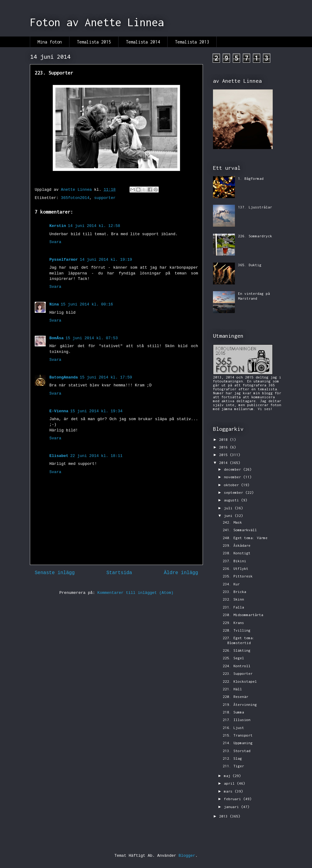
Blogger (187, 856)
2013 (224, 816)
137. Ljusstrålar (255, 207)
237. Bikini (234, 561)
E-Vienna (59, 411)
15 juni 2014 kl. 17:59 (106, 377)
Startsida (119, 573)
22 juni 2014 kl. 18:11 (96, 456)
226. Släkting (237, 650)
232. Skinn (233, 599)
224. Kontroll (237, 666)
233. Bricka (234, 592)
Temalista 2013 (192, 42)
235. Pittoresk (238, 576)
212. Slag (232, 758)
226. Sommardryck (255, 236)
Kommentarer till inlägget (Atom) (136, 593)
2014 (224, 463)
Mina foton (50, 42)
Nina (54, 304)
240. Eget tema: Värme (245, 538)
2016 (224, 447)
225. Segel (233, 658)
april (230, 783)
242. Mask (232, 522)
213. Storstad (237, 751)
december (234, 469)
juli (229, 508)
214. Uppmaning (238, 743)
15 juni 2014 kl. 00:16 (87, 304)
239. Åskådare (237, 545)
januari (232, 807)
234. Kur (231, 584)
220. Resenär (236, 697)
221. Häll (232, 689)
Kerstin (58, 226)
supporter (105, 198)
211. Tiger (233, 766)
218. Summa (233, 712)
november (234, 477)
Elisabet (59, 456)
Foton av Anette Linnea (97, 22)
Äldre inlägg (181, 573)
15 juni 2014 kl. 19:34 (96, 411)
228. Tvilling (237, 630)
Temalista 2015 (94, 42)
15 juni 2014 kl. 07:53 (92, 338)
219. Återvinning (240, 704)
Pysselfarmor (64, 260)
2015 (224, 455)
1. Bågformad (251, 178)
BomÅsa (57, 338)
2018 (224, 439)
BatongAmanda (64, 377)
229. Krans (233, 623)
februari (234, 799)
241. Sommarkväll (240, 530)
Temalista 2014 (143, 42)
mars (229, 791)
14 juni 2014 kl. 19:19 (106, 260)
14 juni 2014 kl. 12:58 (94, 226)
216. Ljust (233, 728)
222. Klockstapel (240, 681)
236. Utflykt (236, 568)
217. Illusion (237, 720)
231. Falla (233, 607)
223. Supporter (238, 673)
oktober (232, 485)
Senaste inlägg (55, 573)
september (235, 492)
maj (228, 776)
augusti (232, 500)
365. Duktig (250, 265)
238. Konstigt (237, 553)
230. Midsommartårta (243, 615)
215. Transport (238, 735)
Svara (55, 242)
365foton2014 (75, 198)
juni (229, 516)
